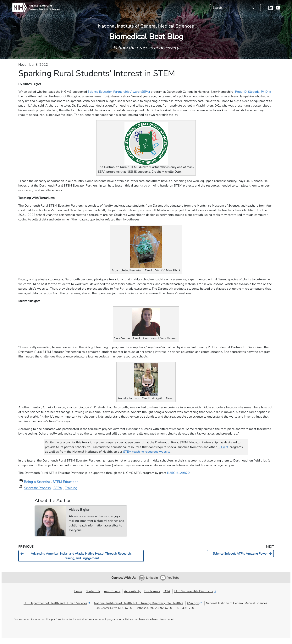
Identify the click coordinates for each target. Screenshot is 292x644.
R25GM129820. (179, 473)
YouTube (173, 578)
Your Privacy (112, 591)
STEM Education (66, 482)
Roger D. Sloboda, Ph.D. (253, 92)
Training (71, 488)
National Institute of (40, 6)
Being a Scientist (37, 482)
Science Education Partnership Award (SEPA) (119, 92)
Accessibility (132, 591)
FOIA (167, 591)
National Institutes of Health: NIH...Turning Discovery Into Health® (139, 603)
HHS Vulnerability (195, 591)
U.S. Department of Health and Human (57, 603)
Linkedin (152, 578)
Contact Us (93, 591)
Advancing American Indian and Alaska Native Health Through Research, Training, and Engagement (76, 556)
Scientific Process (37, 488)
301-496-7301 (186, 608)
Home (78, 591)
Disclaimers (152, 591)
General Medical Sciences (44, 9)
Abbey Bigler (32, 84)
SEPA (223, 447)
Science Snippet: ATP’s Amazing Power (243, 554)
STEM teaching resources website (147, 452)
